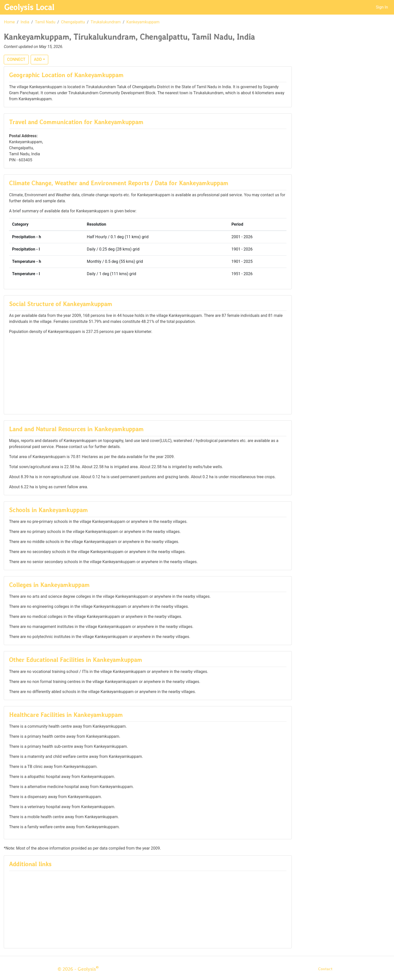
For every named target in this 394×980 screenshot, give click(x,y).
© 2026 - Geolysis (78, 969)
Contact (325, 969)
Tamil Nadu (45, 22)
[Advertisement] (148, 374)
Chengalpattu (73, 22)
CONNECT (16, 59)
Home (9, 22)
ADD (38, 59)
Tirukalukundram (106, 22)
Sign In (382, 7)
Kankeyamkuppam (143, 22)
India (25, 22)
